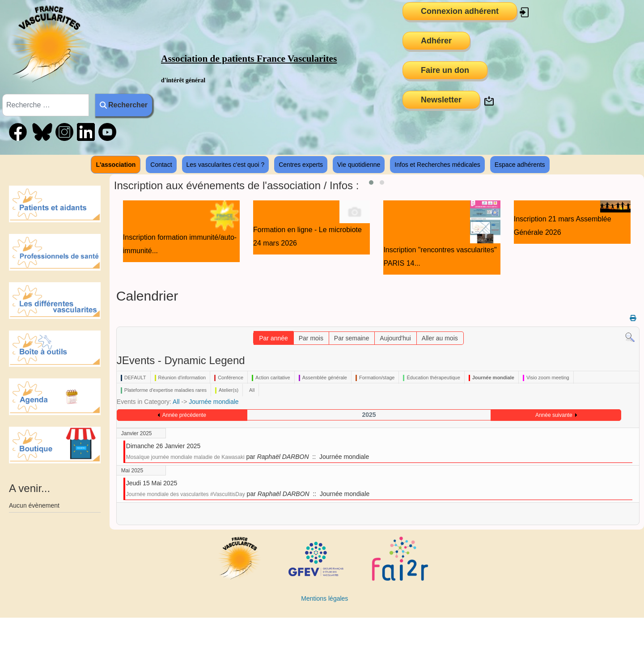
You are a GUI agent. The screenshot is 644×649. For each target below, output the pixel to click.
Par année (273, 338)
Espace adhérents (520, 165)
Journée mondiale (214, 402)
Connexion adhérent (460, 11)
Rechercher (124, 105)
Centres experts (301, 165)
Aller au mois (440, 338)
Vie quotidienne (359, 165)
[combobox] (46, 105)
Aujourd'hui (395, 338)
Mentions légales (324, 598)
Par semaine (352, 338)
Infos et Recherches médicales (437, 165)
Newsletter (441, 100)
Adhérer (436, 41)
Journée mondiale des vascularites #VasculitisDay (186, 494)
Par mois (311, 338)
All (176, 402)
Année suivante (554, 415)
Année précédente (184, 415)
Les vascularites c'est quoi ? (226, 165)
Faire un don (445, 70)
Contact (161, 165)
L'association (116, 165)
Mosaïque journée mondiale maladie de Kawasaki (185, 457)
